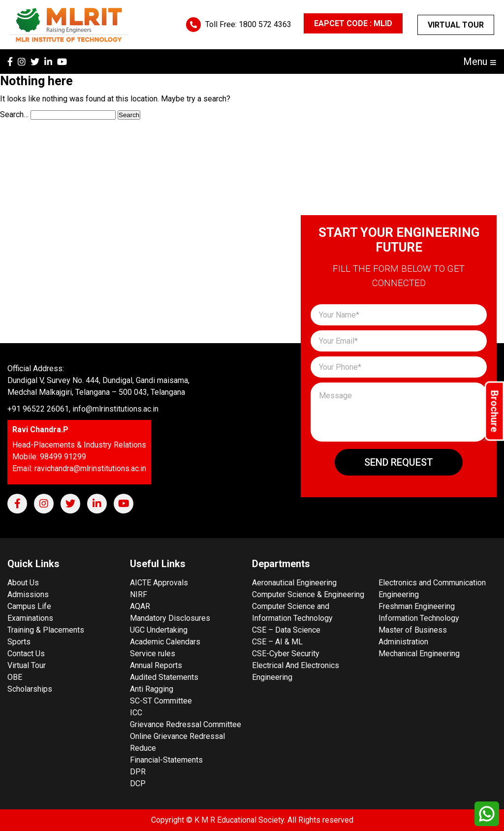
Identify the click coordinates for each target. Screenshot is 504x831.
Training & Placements (46, 630)
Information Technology (419, 618)
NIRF (139, 594)
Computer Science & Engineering (308, 594)
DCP (138, 783)
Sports (19, 642)
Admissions (28, 594)
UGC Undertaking (159, 630)
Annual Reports (156, 665)
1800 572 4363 (265, 24)
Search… (14, 114)
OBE (15, 677)
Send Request (399, 462)
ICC (136, 713)
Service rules (153, 654)
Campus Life (29, 606)
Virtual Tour (456, 25)
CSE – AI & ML (277, 642)
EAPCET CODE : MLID (353, 23)
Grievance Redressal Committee (186, 724)
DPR (138, 772)
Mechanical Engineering (419, 654)
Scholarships (30, 689)
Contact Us (26, 654)
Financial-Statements (166, 760)
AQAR (140, 606)
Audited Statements (164, 677)
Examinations (30, 618)
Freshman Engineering (417, 606)
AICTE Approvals (159, 583)
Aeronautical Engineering (294, 583)
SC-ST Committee (161, 701)
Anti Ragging (152, 689)
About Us (23, 583)
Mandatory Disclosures (170, 618)
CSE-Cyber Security (286, 654)
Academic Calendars (165, 642)
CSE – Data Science (286, 630)
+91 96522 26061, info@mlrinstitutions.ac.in (83, 409)
